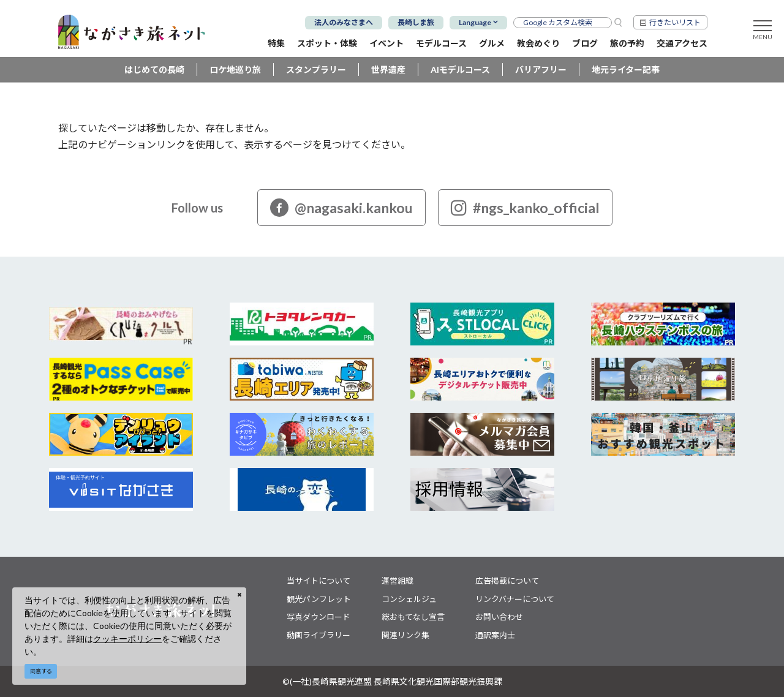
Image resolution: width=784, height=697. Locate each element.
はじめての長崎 (154, 70)
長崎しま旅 (416, 22)
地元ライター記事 (626, 70)
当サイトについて (318, 581)
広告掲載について (507, 581)
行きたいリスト (675, 22)
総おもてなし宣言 (413, 617)
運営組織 (398, 581)
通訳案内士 (495, 635)
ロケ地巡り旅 (235, 70)
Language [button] (475, 22)
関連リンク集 (405, 635)
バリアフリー (541, 70)
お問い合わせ (499, 617)
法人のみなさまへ (344, 22)
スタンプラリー (316, 70)
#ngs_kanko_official (525, 208)
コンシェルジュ (409, 599)
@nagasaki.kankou (341, 208)
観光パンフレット (319, 599)
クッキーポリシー (127, 639)
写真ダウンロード (318, 617)
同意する (41, 671)
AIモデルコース (460, 70)
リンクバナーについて (515, 599)
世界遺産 (388, 70)
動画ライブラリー (318, 635)
